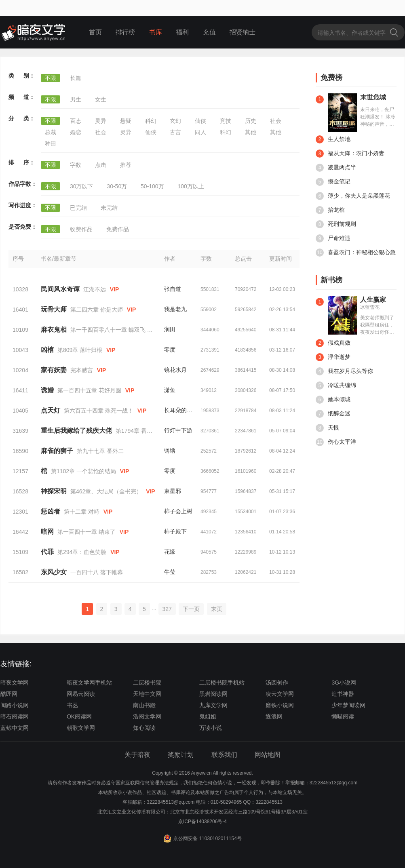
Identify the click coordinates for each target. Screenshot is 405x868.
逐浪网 (274, 716)
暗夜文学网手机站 (89, 683)
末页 (217, 609)
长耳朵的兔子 (181, 410)
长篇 (76, 78)
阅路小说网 (15, 705)
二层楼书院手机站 (222, 683)
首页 (95, 32)
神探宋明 (54, 491)
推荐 (126, 165)
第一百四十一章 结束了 (86, 532)
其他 (251, 132)
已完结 (78, 208)
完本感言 (82, 370)
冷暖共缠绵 (336, 386)
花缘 (170, 552)
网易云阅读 (81, 694)
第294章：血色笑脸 (82, 552)
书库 (156, 32)
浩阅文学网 (147, 716)
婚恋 (76, 132)
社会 (276, 121)
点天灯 (51, 410)
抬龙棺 (330, 210)
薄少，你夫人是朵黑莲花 (353, 196)
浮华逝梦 (333, 357)
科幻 (151, 121)
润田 (170, 329)
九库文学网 (213, 705)
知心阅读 (144, 728)
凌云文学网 (280, 694)
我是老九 (175, 309)
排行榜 (125, 32)
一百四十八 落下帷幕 (97, 572)
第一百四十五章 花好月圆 (89, 390)
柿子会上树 (178, 511)
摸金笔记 (333, 182)
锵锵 (170, 451)
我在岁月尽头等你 (344, 371)
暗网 (47, 532)
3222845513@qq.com (171, 802)
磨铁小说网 (280, 705)
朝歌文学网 (81, 728)
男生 (76, 99)
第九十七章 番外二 (100, 451)
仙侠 (200, 121)
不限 (51, 78)
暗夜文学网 (15, 683)
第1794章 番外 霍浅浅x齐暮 (150, 431)
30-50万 (117, 186)
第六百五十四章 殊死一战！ (99, 411)
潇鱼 (170, 390)
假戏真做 (333, 343)
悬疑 (126, 121)
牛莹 (170, 572)
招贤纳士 (243, 32)
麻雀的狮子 (57, 451)
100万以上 (191, 186)
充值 (209, 32)
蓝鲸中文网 (15, 728)
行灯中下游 (178, 430)
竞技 (226, 121)
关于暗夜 (137, 755)
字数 (76, 165)
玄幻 (175, 121)
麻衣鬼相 (54, 330)
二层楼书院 (147, 683)
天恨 (327, 428)
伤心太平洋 (336, 442)
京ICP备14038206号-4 (202, 822)
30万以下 (82, 186)
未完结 (109, 208)
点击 (101, 165)
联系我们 (224, 755)
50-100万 (152, 186)
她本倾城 (333, 400)
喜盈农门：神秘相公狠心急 (356, 253)
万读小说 (211, 728)
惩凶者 (51, 511)
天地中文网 (147, 694)
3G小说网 (344, 683)
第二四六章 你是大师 (97, 310)
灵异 (101, 121)
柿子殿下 (175, 531)
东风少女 (54, 572)
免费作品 (118, 229)
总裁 (51, 132)
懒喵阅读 (343, 716)
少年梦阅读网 (348, 705)
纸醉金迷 (333, 414)
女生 (101, 99)
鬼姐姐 (208, 716)
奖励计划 (181, 755)
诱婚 (47, 390)
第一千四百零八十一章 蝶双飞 (108, 330)
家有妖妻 (54, 370)
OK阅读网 (79, 716)
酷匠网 (9, 694)
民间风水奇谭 (60, 289)
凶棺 (47, 350)
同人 (200, 132)
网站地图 (268, 755)
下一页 (191, 609)
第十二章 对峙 (82, 512)
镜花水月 (175, 370)
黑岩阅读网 (213, 694)
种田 (51, 143)
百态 (76, 121)
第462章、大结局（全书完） (106, 491)
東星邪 (173, 491)
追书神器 (343, 694)
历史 (251, 121)
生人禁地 (333, 139)
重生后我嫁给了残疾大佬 (76, 431)
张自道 (173, 289)
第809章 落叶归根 (80, 350)
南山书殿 (144, 705)
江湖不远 (95, 289)
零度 (170, 350)
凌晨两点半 (336, 168)
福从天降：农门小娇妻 (350, 154)
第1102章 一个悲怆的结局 (83, 471)
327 (167, 609)
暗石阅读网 (15, 716)
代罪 (47, 552)
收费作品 (81, 229)
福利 (182, 32)
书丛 (72, 705)
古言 (175, 132)
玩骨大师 (54, 309)
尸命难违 (333, 238)
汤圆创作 (277, 683)
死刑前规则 (336, 224)
